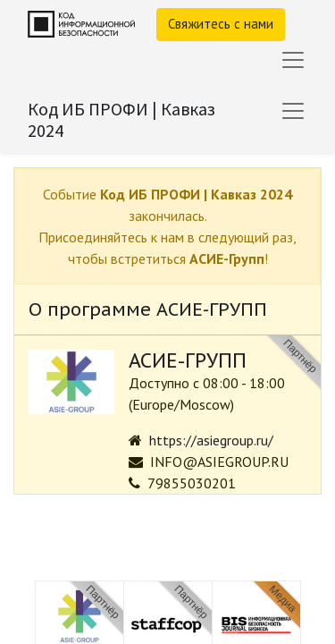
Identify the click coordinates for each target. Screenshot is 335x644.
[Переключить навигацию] (293, 111)
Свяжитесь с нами (221, 24)
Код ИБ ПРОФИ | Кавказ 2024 (121, 119)
